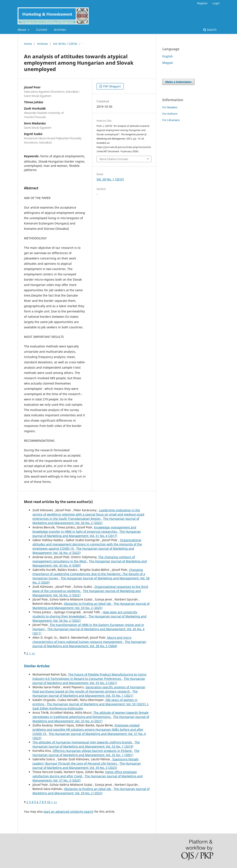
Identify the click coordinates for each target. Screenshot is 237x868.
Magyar (168, 63)
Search (210, 30)
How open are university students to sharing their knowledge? (85, 614)
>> (33, 653)
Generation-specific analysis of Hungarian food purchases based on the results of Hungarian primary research (89, 689)
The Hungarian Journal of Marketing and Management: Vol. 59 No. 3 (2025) (87, 766)
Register (202, 3)
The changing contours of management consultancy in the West (84, 559)
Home (28, 44)
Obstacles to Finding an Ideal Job (88, 604)
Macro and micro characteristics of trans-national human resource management (82, 640)
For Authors (170, 114)
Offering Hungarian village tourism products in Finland (93, 751)
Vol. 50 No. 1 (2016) (65, 44)
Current (42, 30)
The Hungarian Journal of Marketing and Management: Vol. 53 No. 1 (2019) (86, 744)
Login (216, 3)
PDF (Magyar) (112, 86)
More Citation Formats (114, 159)
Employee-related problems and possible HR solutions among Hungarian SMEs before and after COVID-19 (88, 729)
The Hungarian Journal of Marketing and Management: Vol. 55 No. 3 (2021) (89, 681)
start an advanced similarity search (69, 812)
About (22, 30)
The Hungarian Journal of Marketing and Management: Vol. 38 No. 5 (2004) (89, 644)
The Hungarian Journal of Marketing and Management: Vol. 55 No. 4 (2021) (91, 719)
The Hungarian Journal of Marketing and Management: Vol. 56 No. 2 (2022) (86, 521)
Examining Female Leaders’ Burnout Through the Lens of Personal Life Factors (86, 761)
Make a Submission (178, 82)
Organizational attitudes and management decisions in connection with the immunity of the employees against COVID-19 (87, 544)
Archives (60, 30)
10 (49, 802)
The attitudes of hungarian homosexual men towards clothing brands (83, 742)
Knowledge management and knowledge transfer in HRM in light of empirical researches (84, 529)
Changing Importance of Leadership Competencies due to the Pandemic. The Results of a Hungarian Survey (89, 574)
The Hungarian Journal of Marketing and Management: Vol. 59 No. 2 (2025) (91, 606)
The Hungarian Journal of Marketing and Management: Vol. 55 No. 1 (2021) (85, 693)
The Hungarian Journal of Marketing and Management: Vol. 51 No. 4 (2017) (87, 534)
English (168, 56)
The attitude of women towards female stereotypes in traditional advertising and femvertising (90, 715)
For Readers (170, 107)
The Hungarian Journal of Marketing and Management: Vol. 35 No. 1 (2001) (86, 753)
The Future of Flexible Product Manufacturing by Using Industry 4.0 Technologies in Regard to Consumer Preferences (89, 676)
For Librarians (171, 120)
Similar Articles (37, 666)
